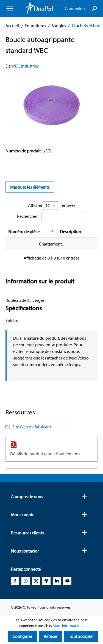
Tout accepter (81, 636)
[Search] (94, 9)
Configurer (22, 636)
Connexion (75, 9)
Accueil (12, 26)
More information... (68, 626)
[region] (51, 106)
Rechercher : (28, 216)
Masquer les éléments (30, 187)
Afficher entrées (52, 206)
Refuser (51, 636)
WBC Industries (25, 66)
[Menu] (10, 9)
